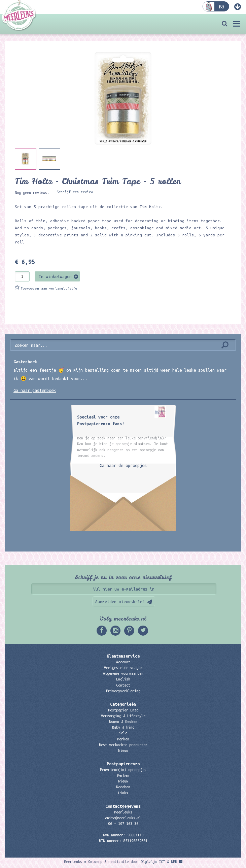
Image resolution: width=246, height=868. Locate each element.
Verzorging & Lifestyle (123, 716)
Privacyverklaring (123, 691)
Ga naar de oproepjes (123, 465)
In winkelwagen (55, 276)
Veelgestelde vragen (123, 668)
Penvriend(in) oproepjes (123, 770)
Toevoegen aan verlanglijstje (49, 288)
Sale (123, 733)
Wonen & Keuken (123, 722)
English (123, 679)
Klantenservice (123, 656)
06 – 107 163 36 (123, 824)
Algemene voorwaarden (123, 673)
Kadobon (123, 787)
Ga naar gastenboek (35, 390)
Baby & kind (123, 727)
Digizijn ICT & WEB (159, 862)
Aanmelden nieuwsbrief (120, 602)
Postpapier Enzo (123, 710)
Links (123, 793)
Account (123, 662)
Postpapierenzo (123, 764)
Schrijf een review (75, 192)
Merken (123, 739)
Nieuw (123, 750)
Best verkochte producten (123, 745)
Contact (123, 685)
